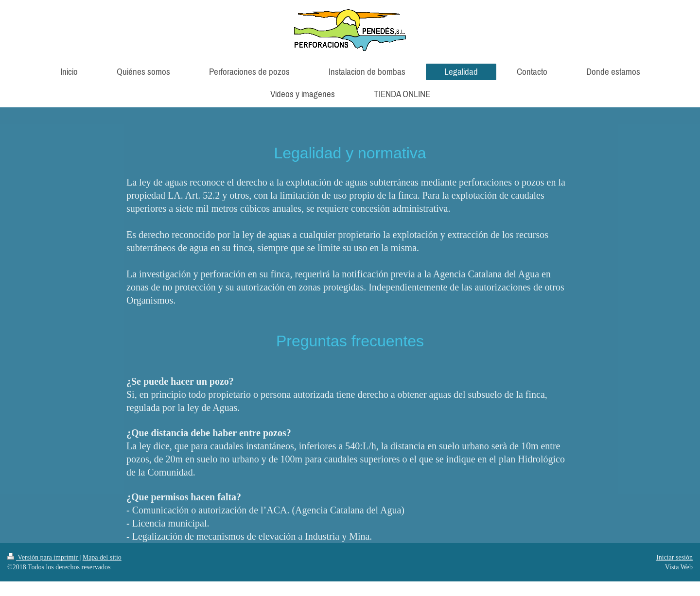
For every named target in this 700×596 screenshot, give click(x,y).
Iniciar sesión (674, 557)
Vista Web (679, 567)
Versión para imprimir (43, 557)
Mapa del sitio (102, 557)
